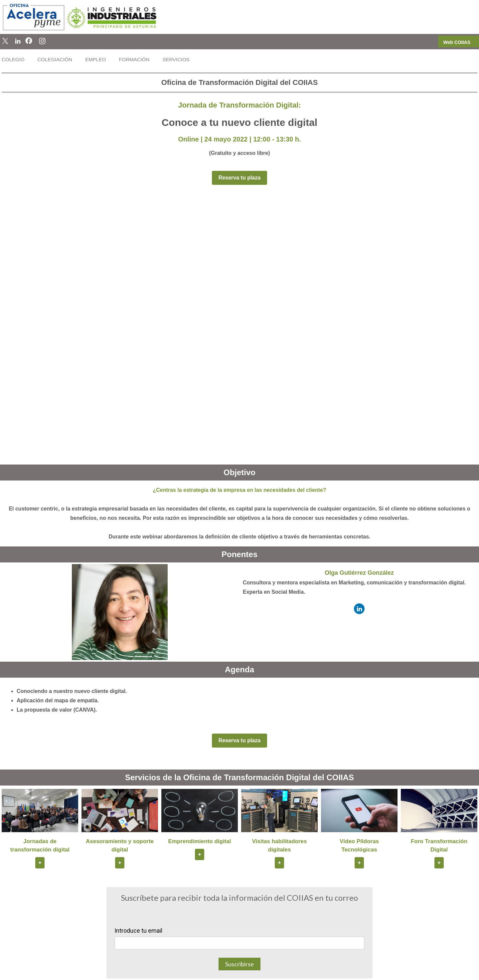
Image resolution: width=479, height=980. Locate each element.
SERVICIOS (176, 59)
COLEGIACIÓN (55, 59)
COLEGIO (13, 59)
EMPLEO (96, 59)
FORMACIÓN (134, 59)
